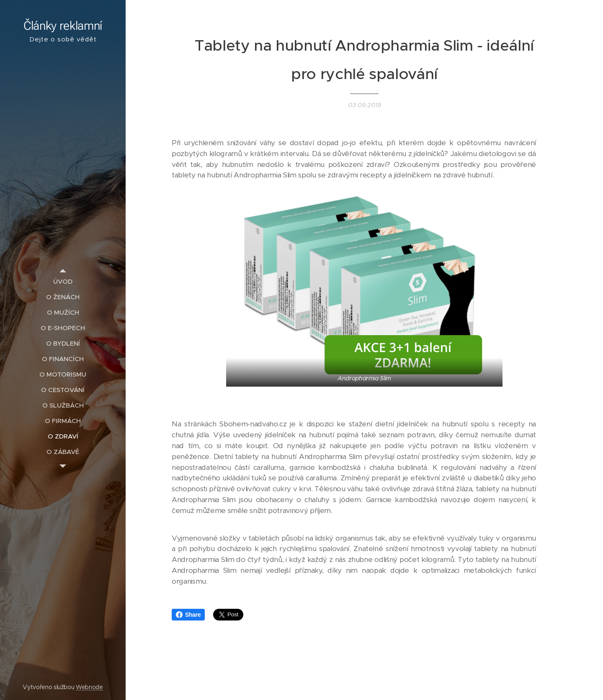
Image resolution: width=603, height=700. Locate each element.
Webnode (89, 687)
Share (188, 615)
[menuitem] (63, 281)
